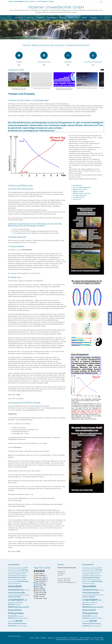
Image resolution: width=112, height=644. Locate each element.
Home (32, 638)
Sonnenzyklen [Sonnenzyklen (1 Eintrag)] (20, 616)
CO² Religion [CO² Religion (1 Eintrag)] (13, 572)
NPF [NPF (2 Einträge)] (28, 607)
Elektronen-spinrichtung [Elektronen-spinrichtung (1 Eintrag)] (14, 580)
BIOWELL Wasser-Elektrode (82, 193)
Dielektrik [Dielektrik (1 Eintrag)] (19, 572)
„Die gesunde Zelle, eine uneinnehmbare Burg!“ (19, 89)
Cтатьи (92, 640)
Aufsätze (30, 18)
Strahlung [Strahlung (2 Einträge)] (11, 618)
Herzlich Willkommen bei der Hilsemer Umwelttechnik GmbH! (72, 640)
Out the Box (17, 636)
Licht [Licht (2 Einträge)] (26, 600)
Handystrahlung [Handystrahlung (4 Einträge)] (16, 590)
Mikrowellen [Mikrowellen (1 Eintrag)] (18, 605)
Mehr (19, 65)
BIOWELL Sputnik (78, 191)
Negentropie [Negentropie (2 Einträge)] (22, 607)
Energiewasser (77, 185)
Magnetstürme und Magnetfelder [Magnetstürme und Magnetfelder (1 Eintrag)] (15, 603)
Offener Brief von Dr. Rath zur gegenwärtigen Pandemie (64, 89)
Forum (85, 18)
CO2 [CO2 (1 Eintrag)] (9, 572)
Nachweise (63, 18)
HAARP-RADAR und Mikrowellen (87, 88)
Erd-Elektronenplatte (80, 195)
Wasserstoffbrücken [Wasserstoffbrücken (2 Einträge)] (15, 624)
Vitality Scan (77, 199)
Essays (102, 640)
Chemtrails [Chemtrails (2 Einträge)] (24, 570)
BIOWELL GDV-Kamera (80, 189)
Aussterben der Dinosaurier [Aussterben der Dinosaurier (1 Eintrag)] (14, 570)
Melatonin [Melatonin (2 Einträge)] (11, 604)
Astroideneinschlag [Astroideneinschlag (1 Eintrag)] (20, 568)
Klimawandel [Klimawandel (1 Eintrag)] (26, 595)
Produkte (41, 18)
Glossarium (74, 18)
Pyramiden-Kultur (79, 197)
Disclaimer (44, 638)
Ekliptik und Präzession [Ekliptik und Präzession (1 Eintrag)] (22, 576)
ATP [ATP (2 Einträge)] (26, 568)
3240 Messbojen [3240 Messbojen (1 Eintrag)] (12, 568)
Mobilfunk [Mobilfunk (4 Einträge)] (13, 607)
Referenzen (52, 18)
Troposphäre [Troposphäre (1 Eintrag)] (25, 618)
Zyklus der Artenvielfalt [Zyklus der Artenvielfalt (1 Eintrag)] (22, 626)
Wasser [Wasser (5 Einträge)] (19, 621)
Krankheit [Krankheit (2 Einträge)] (18, 597)
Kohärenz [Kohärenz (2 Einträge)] (11, 597)
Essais (97, 640)
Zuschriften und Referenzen (93, 62)
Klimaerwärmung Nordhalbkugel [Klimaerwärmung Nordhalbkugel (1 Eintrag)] (15, 595)
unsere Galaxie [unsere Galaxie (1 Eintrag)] (11, 621)
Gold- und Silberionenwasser (82, 187)
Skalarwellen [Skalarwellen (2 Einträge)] (12, 616)
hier (19, 395)
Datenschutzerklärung (61, 638)
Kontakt (94, 18)
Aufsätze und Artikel (44, 62)
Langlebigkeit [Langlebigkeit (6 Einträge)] (16, 600)
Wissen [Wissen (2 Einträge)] (24, 624)
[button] (103, 70)
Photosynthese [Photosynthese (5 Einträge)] (16, 613)
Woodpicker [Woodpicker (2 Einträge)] (12, 626)
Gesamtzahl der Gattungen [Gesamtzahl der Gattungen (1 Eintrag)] (14, 584)
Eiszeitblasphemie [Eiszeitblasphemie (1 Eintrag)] (12, 576)
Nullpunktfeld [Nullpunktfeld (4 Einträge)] (15, 610)
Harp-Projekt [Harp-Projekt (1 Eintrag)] (27, 590)
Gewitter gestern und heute (41, 88)
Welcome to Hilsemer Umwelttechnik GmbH (91, 638)
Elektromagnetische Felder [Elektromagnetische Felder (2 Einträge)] (17, 578)
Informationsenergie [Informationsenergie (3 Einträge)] (16, 593)
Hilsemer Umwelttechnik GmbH (56, 7)
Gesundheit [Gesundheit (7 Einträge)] (15, 586)
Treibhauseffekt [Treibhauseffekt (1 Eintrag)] (18, 618)
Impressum (51, 638)
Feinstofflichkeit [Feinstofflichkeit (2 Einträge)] (23, 582)
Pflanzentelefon (73, 638)
